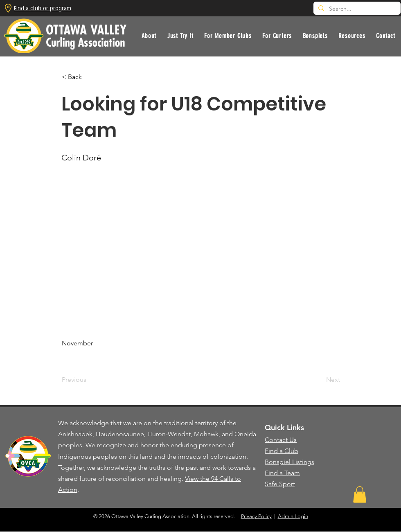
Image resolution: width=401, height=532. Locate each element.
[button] (180, 36)
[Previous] (89, 380)
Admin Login (293, 516)
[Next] (320, 380)
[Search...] (356, 9)
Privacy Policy (256, 516)
